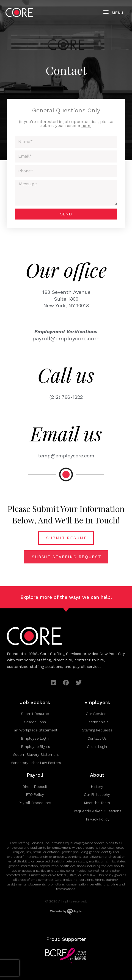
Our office (66, 270)
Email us (66, 433)
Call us (66, 375)
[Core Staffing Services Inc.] (19, 12)
